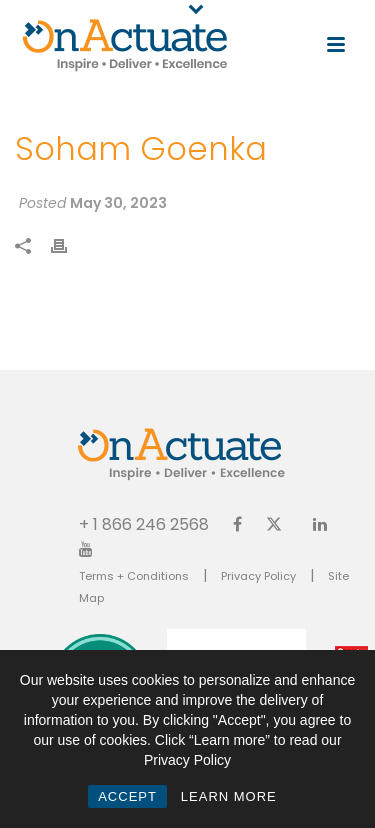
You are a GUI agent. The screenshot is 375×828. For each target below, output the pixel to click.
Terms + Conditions (134, 576)
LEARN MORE (229, 796)
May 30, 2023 (118, 203)
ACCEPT (127, 796)
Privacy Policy (258, 576)
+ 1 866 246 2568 (144, 523)
